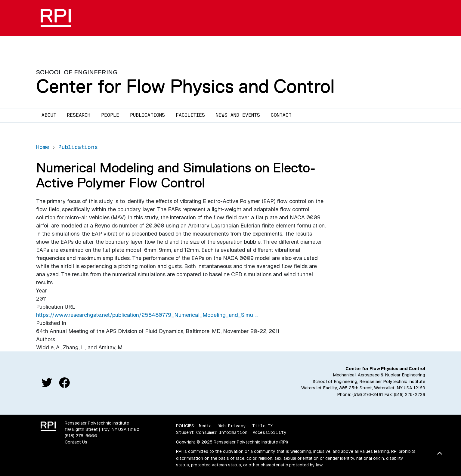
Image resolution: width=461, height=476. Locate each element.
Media (205, 426)
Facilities (190, 115)
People (110, 115)
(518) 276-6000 (81, 436)
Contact (281, 115)
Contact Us (76, 442)
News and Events (238, 115)
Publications (147, 115)
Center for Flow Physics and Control (185, 86)
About (49, 115)
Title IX (262, 426)
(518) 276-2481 (368, 394)
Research (79, 115)
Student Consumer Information (212, 432)
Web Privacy (232, 426)
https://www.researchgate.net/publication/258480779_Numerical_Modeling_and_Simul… (147, 315)
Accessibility (269, 432)
